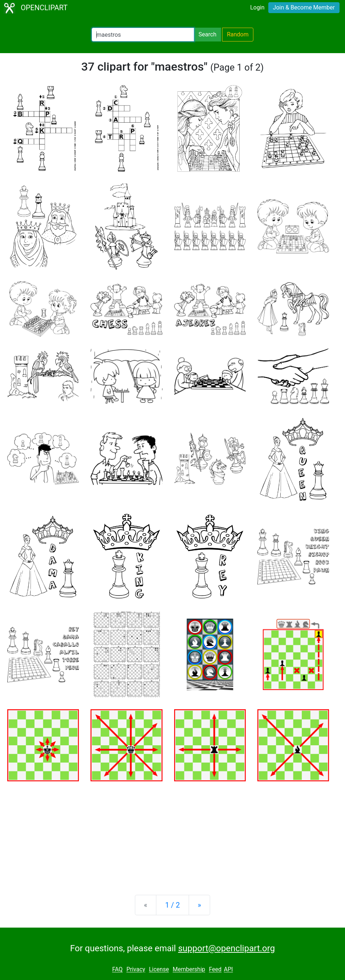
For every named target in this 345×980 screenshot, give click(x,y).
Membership (189, 970)
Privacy (136, 970)
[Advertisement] (172, 832)
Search (207, 34)
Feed (215, 970)
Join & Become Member (304, 7)
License (159, 970)
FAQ (117, 970)
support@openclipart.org (226, 948)
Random (238, 34)
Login (257, 7)
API (228, 970)
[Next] (199, 905)
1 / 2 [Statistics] (172, 905)
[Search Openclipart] (143, 35)
